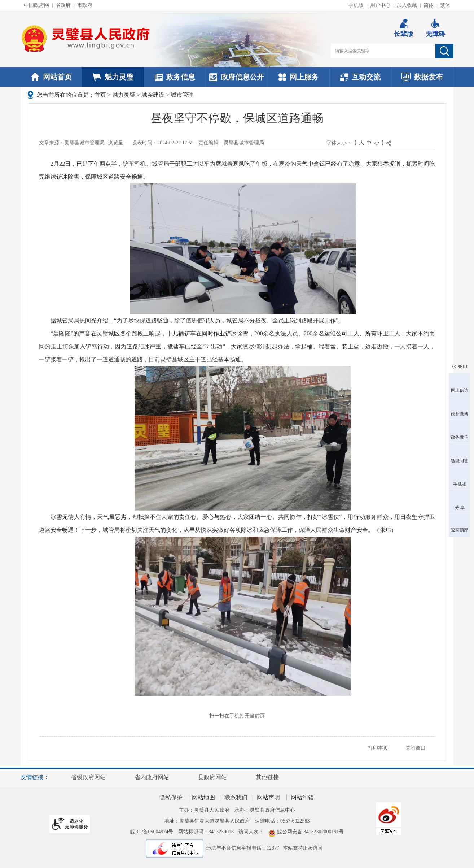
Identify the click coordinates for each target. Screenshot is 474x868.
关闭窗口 (416, 748)
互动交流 (360, 77)
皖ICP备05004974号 (152, 832)
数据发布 (422, 77)
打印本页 (378, 748)
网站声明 (268, 797)
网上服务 (299, 77)
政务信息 (175, 77)
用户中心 (380, 5)
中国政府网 (36, 5)
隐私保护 (171, 797)
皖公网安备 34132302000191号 (311, 832)
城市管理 (182, 95)
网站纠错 (302, 797)
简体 (429, 5)
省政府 (63, 5)
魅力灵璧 (113, 77)
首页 (100, 95)
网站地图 (203, 797)
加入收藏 (407, 5)
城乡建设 (153, 95)
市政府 (85, 5)
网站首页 (51, 77)
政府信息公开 (237, 77)
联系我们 (236, 797)
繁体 (445, 5)
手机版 (356, 5)
